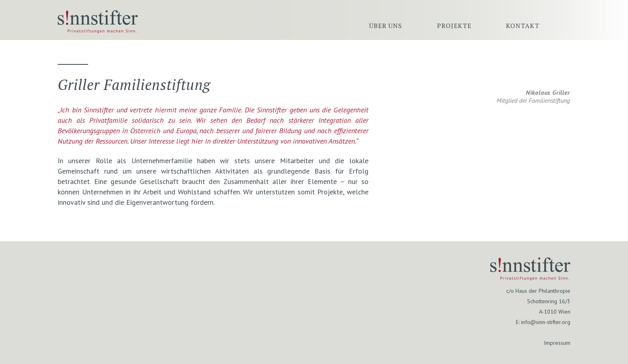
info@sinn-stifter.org (546, 322)
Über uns (386, 26)
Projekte (454, 26)
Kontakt (523, 26)
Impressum (557, 343)
